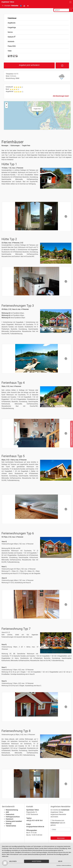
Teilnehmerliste (11, 826)
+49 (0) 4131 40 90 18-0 (34, 821)
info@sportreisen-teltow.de (35, 827)
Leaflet (51, 129)
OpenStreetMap (60, 129)
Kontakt (8, 6)
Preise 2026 (12, 46)
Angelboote (12, 23)
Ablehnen (12, 862)
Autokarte (11, 41)
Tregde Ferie (26, 146)
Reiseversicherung (12, 810)
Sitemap (9, 824)
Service (10, 32)
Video (10, 51)
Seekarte (12, 37)
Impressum (10, 819)
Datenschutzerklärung (66, 865)
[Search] (61, 10)
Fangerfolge (12, 28)
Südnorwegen (15, 146)
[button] (37, 114)
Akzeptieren (37, 862)
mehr (61, 862)
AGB (7, 812)
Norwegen (5, 146)
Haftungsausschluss (13, 817)
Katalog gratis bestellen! (14, 821)
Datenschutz (10, 814)
